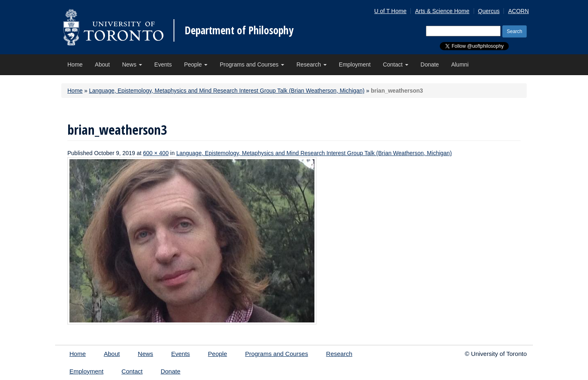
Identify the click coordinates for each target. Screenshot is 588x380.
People (196, 64)
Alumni (460, 64)
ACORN (518, 11)
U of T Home (391, 11)
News (132, 64)
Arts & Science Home (442, 11)
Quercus (489, 11)
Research (312, 64)
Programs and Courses (252, 64)
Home (75, 64)
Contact (396, 64)
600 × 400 (156, 153)
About (102, 64)
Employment (355, 64)
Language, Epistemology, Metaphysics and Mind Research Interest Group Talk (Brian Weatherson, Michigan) (227, 91)
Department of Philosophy (239, 30)
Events (163, 64)
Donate (430, 64)
